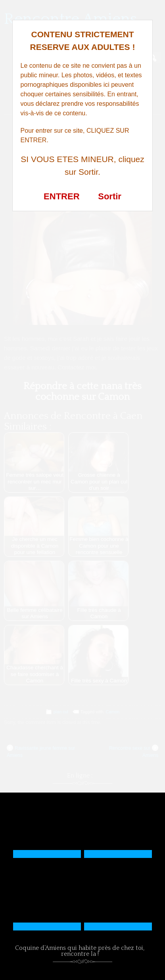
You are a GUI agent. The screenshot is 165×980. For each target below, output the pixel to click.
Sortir (110, 196)
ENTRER (61, 196)
